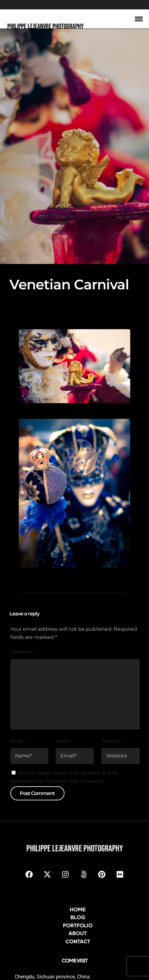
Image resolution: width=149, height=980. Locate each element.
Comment (23, 638)
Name (18, 727)
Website (111, 727)
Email (64, 727)
